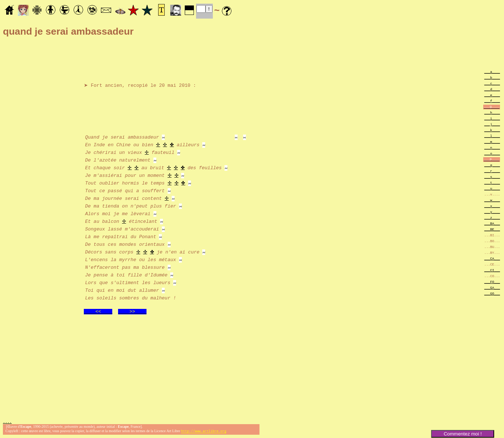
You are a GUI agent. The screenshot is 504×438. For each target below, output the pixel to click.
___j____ (492, 124)
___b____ (492, 77)
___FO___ (492, 282)
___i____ (492, 118)
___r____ (492, 171)
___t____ (492, 183)
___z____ (492, 218)
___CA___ (492, 258)
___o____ (492, 153)
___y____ (492, 212)
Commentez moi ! (462, 434)
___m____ (492, 142)
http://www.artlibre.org (204, 432)
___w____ (492, 200)
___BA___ (492, 223)
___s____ (492, 177)
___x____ (492, 206)
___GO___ (492, 293)
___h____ (492, 113)
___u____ (492, 188)
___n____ (492, 148)
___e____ (492, 95)
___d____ (492, 89)
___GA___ (492, 288)
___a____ (492, 72)
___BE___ (492, 229)
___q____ (492, 165)
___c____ (492, 83)
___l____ (492, 136)
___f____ (492, 101)
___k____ (492, 130)
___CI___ (492, 270)
